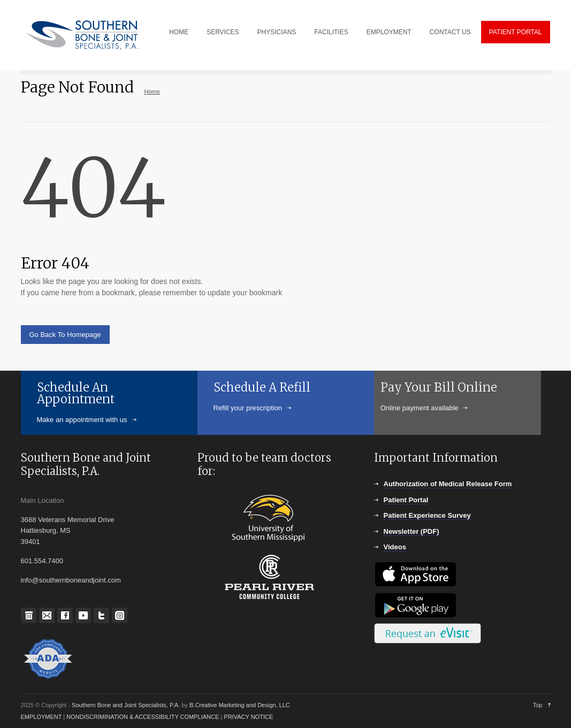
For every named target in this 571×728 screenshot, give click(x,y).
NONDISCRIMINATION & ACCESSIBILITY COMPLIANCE (143, 717)
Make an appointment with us (82, 420)
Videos (395, 547)
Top (538, 705)
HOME (179, 32)
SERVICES (223, 32)
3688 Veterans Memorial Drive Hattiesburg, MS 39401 (68, 531)
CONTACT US (450, 32)
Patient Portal (406, 500)
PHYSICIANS (277, 32)
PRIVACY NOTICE (248, 717)
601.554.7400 (42, 561)
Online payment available (379, 408)
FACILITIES (331, 32)
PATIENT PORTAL (516, 32)
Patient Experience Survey (427, 515)
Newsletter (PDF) (412, 531)
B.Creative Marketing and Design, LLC (240, 705)
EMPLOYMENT (389, 32)
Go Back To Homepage (65, 335)
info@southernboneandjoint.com (71, 580)
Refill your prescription (248, 408)
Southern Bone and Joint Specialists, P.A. (127, 705)
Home (152, 91)
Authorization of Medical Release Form (448, 484)
